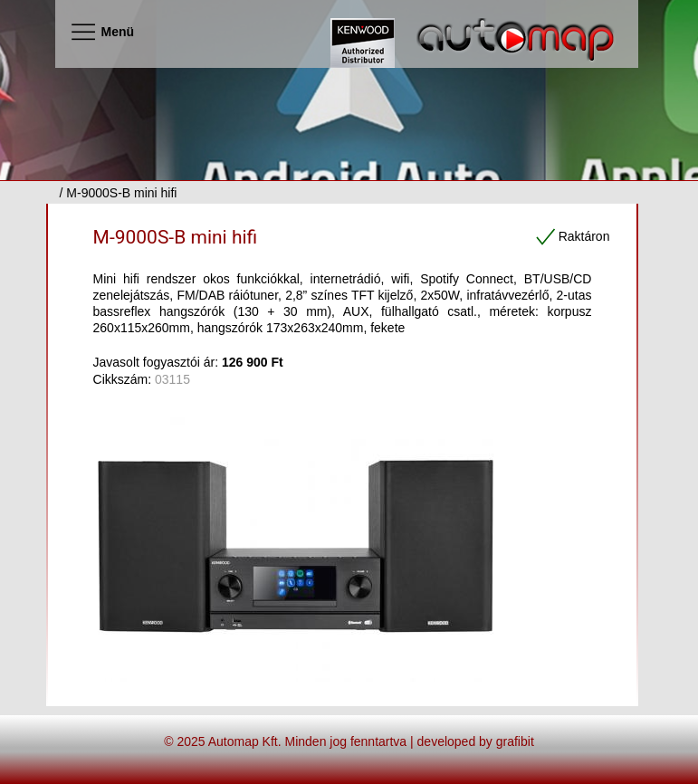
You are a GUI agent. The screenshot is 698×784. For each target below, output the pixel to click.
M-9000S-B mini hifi (176, 237)
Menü (102, 32)
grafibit (515, 741)
